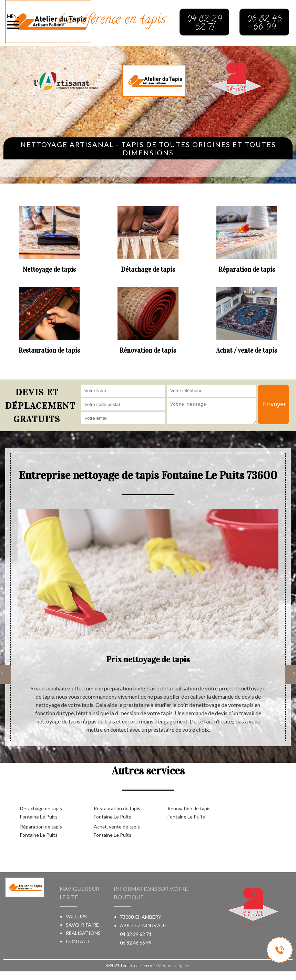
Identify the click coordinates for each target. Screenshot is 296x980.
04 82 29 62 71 (136, 934)
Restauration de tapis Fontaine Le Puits (117, 812)
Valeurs (76, 916)
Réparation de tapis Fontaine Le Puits (41, 831)
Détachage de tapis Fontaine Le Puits (41, 812)
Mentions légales (174, 966)
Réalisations (83, 933)
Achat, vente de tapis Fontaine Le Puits (117, 831)
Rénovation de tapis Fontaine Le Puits (189, 812)
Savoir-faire (82, 925)
